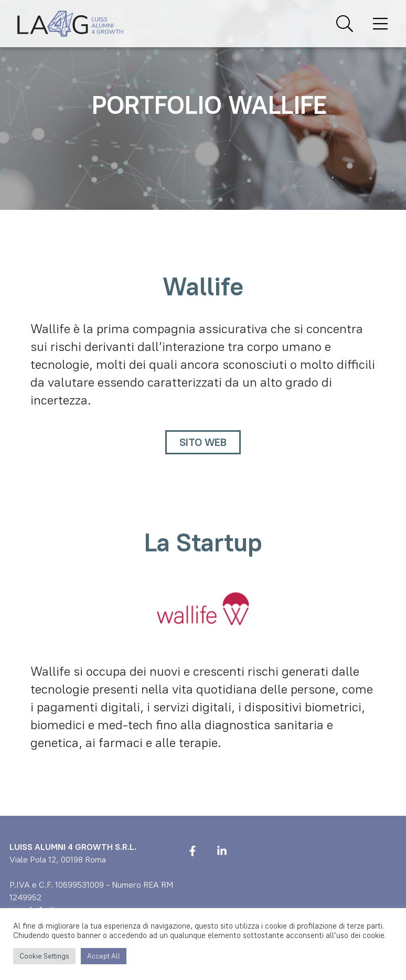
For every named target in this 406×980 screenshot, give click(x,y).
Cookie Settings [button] (44, 956)
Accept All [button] (104, 956)
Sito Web (203, 442)
